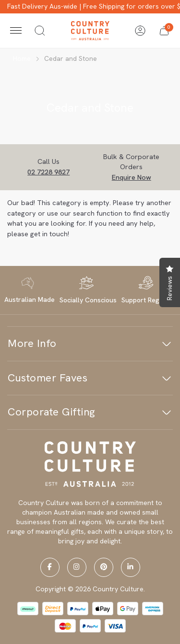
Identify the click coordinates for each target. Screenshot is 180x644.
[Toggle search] (40, 31)
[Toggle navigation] (16, 31)
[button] (164, 31)
